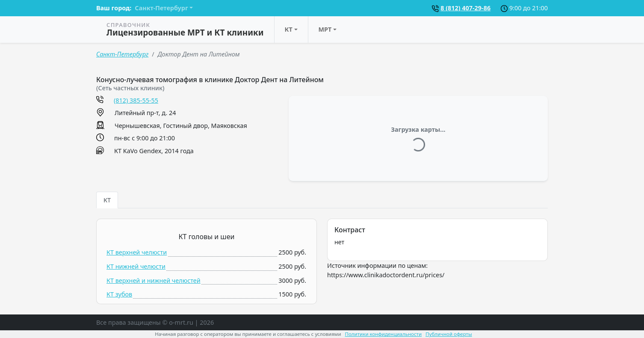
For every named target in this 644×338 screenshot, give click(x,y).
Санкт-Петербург (122, 54)
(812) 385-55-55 (136, 100)
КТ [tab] (107, 200)
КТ (289, 29)
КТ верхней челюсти (137, 252)
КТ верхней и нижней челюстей (154, 280)
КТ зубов (119, 294)
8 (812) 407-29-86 (465, 8)
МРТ (325, 29)
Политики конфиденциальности (384, 334)
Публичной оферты (449, 334)
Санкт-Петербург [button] (161, 8)
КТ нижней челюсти (136, 266)
